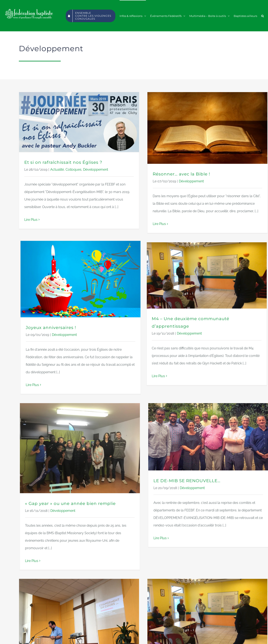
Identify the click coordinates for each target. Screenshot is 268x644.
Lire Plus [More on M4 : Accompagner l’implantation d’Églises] (130, 608)
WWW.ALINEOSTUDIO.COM (159, 637)
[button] (263, 16)
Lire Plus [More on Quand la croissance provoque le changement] (31, 624)
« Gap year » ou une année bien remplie (128, 405)
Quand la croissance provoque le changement (77, 574)
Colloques (73, 170)
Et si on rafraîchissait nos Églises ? (63, 162)
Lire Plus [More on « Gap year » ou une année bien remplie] (90, 462)
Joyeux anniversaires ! (167, 226)
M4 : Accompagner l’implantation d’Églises (173, 550)
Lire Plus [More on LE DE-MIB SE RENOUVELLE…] (189, 440)
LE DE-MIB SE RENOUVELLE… (216, 382)
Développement (96, 170)
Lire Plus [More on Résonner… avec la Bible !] (130, 224)
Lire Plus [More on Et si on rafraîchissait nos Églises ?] (31, 220)
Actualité (57, 170)
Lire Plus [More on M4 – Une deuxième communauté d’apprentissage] (71, 387)
